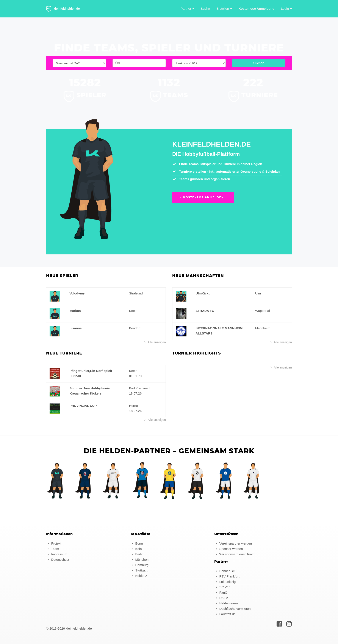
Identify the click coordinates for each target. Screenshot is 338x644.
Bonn (136, 543)
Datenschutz (58, 560)
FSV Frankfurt (227, 576)
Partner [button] (187, 9)
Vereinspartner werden (233, 543)
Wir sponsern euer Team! (235, 554)
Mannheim (263, 328)
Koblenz (139, 576)
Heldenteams (226, 603)
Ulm (258, 293)
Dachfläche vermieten (232, 609)
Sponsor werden (229, 549)
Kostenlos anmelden (201, 197)
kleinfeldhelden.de (63, 9)
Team (53, 549)
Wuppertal (263, 311)
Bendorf (135, 328)
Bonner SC (225, 571)
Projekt (54, 543)
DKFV (221, 598)
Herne (134, 406)
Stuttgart (139, 570)
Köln (136, 549)
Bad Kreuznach (140, 388)
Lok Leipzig (225, 582)
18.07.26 (135, 393)
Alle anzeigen (154, 342)
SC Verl (222, 587)
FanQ (221, 592)
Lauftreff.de (225, 614)
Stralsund (136, 293)
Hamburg (139, 565)
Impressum (57, 554)
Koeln (133, 311)
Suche (205, 9)
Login (286, 9)
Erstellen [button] (224, 9)
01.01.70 (135, 376)
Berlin (137, 554)
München (139, 560)
